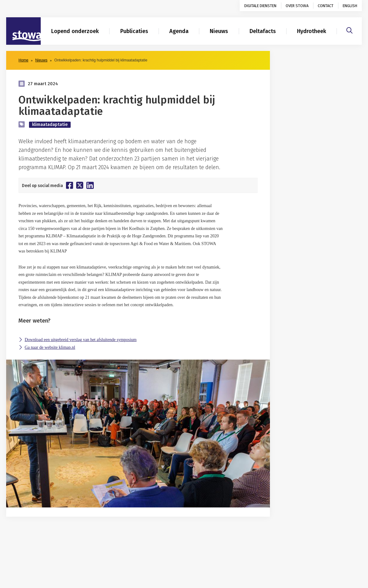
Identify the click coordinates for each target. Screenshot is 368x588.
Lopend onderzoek (75, 31)
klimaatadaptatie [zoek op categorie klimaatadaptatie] (50, 125)
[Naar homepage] (23, 31)
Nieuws (219, 31)
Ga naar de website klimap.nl (50, 347)
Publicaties (134, 31)
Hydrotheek (312, 31)
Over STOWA (297, 6)
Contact (326, 6)
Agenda (179, 31)
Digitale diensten (260, 6)
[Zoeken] (349, 30)
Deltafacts (263, 31)
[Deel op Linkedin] (90, 185)
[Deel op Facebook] (70, 185)
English (350, 6)
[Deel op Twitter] (80, 185)
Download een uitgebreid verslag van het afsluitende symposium (81, 340)
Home (23, 60)
